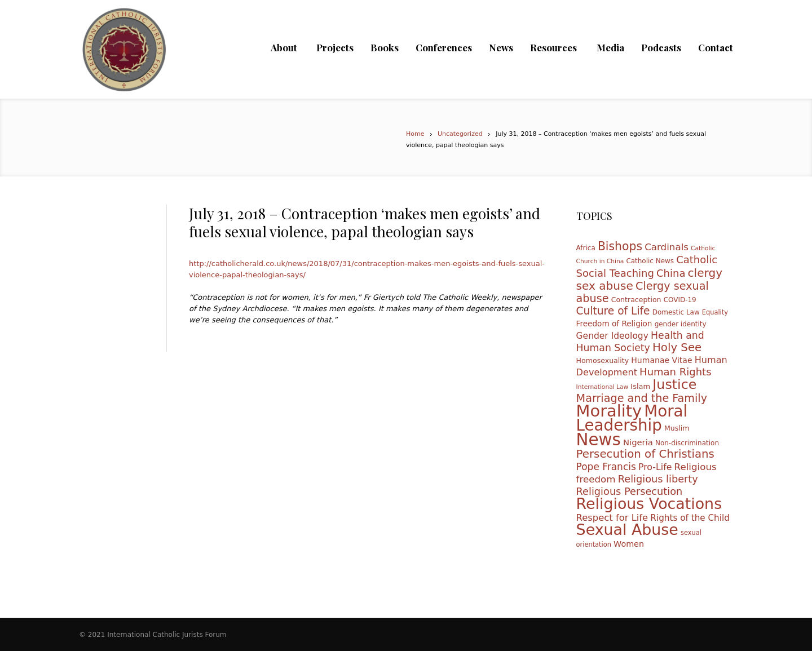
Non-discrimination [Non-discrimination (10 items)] (687, 443)
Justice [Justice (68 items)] (674, 384)
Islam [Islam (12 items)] (640, 386)
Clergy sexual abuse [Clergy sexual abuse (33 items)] (643, 292)
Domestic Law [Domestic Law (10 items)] (676, 312)
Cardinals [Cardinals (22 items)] (667, 247)
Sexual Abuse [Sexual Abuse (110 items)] (627, 530)
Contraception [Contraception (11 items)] (636, 300)
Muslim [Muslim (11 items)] (677, 428)
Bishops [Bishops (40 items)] (620, 246)
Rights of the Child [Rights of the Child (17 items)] (690, 518)
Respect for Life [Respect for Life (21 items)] (612, 518)
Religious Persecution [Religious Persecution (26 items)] (630, 491)
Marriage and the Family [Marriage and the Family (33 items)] (642, 398)
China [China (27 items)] (671, 273)
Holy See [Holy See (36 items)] (677, 347)
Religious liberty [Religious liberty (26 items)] (658, 479)
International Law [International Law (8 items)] (603, 387)
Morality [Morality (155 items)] (609, 411)
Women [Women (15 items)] (629, 544)
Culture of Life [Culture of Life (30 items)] (613, 311)
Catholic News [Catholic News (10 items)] (650, 261)
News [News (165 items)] (599, 440)
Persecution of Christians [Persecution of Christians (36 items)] (645, 454)
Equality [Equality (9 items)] (715, 312)
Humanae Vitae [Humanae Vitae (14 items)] (661, 360)
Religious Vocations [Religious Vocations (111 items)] (649, 504)
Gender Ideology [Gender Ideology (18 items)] (612, 336)
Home (415, 134)
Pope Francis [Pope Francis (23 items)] (606, 467)
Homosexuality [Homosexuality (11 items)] (603, 360)
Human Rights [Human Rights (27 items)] (675, 372)
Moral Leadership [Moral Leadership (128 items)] (632, 418)
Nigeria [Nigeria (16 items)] (638, 442)
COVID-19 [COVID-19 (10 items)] (680, 300)
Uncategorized (460, 134)
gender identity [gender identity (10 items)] (681, 324)
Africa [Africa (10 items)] (586, 248)
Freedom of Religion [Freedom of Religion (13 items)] (614, 324)
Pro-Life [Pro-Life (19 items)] (655, 467)
